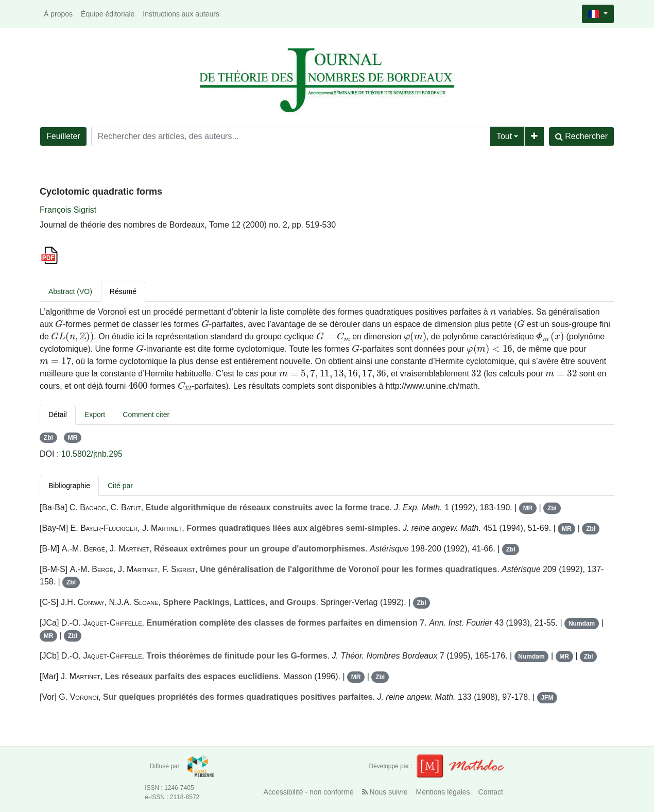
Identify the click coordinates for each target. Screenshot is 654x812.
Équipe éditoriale (108, 14)
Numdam (582, 624)
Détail (58, 414)
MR (73, 438)
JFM (547, 698)
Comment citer (146, 414)
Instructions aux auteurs (181, 14)
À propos (58, 14)
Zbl (48, 438)
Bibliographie (69, 486)
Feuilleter (63, 136)
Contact (491, 792)
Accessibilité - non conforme (309, 792)
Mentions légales (443, 792)
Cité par (120, 486)
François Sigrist (68, 210)
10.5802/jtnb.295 (92, 454)
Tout (504, 136)
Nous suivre (385, 792)
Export (95, 414)
